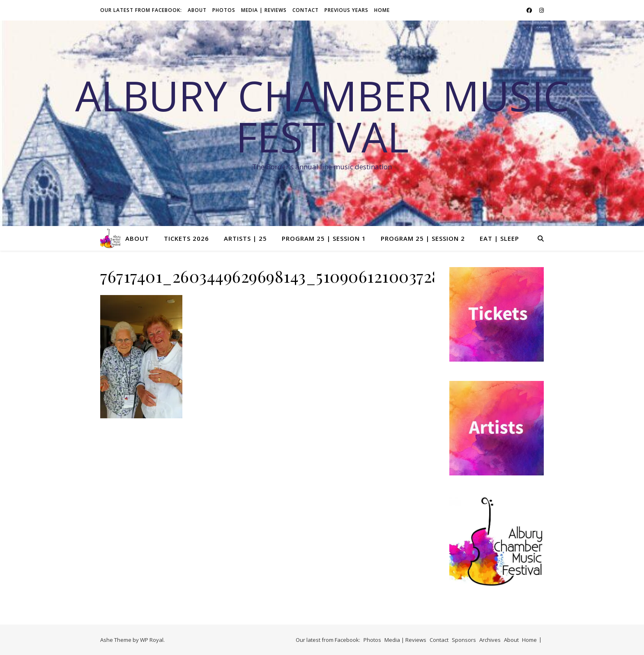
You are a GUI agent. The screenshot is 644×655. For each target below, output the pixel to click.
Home (382, 10)
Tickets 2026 (186, 238)
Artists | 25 (245, 238)
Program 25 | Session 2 (423, 238)
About (197, 10)
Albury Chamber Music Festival (322, 116)
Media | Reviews (264, 10)
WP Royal (152, 640)
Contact (306, 10)
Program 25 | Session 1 (324, 238)
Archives (490, 640)
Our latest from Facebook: (141, 10)
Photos (224, 10)
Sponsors (464, 640)
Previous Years (346, 10)
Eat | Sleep (499, 238)
